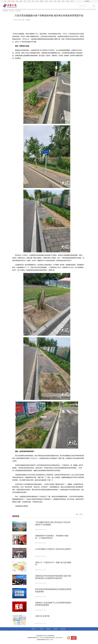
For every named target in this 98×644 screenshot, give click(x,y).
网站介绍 (34, 629)
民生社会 (12, 11)
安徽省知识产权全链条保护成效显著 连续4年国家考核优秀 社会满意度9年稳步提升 (53, 577)
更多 (72, 1)
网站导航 (63, 629)
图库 (63, 1)
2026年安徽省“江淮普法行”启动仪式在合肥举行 (53, 549)
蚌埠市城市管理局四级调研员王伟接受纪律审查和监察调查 (53, 590)
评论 (29, 1)
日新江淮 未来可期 (42, 616)
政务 (17, 1)
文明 (33, 1)
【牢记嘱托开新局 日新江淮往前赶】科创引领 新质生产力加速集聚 (53, 523)
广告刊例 (41, 629)
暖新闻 (41, 1)
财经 (51, 1)
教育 (59, 1)
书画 (55, 1)
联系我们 (48, 629)
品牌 (37, 1)
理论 (25, 1)
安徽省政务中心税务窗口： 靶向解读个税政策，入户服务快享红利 (52, 537)
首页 (5, 1)
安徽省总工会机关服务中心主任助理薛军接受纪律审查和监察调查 (53, 604)
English (68, 1)
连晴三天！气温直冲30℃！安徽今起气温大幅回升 (53, 564)
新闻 (13, 1)
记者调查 (18, 11)
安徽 (9, 1)
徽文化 (47, 1)
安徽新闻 (5, 11)
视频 (21, 1)
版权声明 (56, 629)
